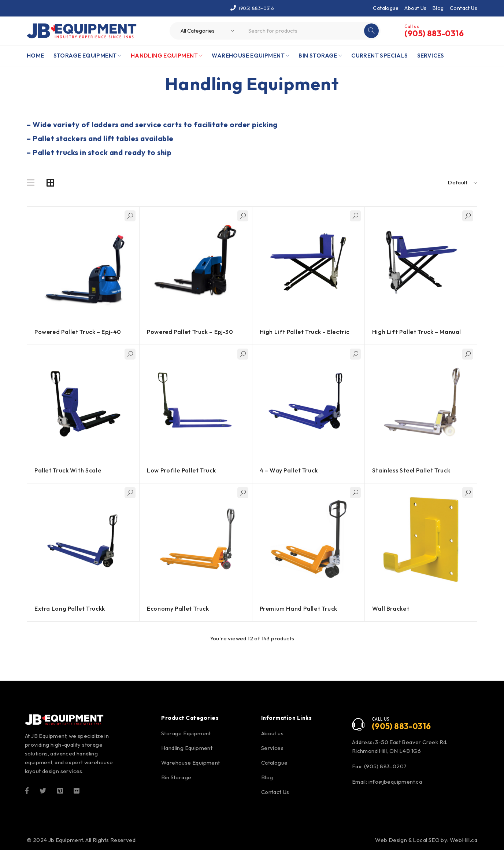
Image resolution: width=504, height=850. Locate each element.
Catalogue (386, 8)
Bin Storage (176, 777)
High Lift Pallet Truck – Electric (305, 332)
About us (272, 733)
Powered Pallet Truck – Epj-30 (191, 332)
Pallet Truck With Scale (68, 470)
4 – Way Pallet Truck (289, 470)
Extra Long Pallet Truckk (70, 608)
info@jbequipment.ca (395, 782)
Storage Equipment (186, 733)
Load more (252, 654)
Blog (438, 8)
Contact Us (464, 8)
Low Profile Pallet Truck (182, 470)
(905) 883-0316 (256, 8)
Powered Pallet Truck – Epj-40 (79, 332)
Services (272, 748)
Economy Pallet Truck (178, 608)
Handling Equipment (187, 748)
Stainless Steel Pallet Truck (412, 470)
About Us (415, 8)
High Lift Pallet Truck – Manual (417, 332)
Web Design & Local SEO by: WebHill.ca (426, 840)
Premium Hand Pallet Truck (299, 608)
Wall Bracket (391, 608)
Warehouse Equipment (191, 763)
